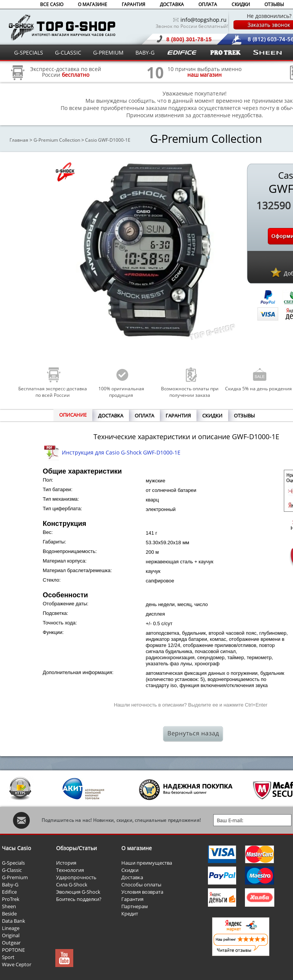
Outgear (11, 943)
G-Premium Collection (57, 140)
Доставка (132, 877)
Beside (9, 914)
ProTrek (11, 899)
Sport (8, 957)
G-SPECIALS (29, 53)
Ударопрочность (76, 877)
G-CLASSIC (68, 53)
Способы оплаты (141, 885)
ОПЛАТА (208, 4)
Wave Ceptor (17, 964)
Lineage (11, 928)
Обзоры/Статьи (76, 848)
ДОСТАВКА (172, 4)
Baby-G (10, 885)
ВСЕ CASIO (52, 4)
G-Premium (15, 877)
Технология (70, 870)
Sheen (9, 906)
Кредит (130, 914)
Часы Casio (16, 848)
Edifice (9, 892)
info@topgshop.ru (204, 20)
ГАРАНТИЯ (134, 4)
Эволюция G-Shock (78, 892)
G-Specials (13, 863)
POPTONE (13, 950)
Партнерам (135, 906)
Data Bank (14, 921)
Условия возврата (142, 892)
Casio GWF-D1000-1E (108, 140)
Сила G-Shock (72, 885)
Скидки (130, 870)
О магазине (137, 848)
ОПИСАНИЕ (73, 415)
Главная (19, 140)
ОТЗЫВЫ (274, 4)
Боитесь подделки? (79, 899)
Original (11, 935)
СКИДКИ (241, 4)
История (66, 863)
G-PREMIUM (108, 53)
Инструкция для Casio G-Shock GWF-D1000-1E (121, 452)
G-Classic (12, 870)
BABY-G (145, 53)
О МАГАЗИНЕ (93, 4)
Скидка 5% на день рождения (258, 389)
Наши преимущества (147, 863)
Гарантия (132, 899)
